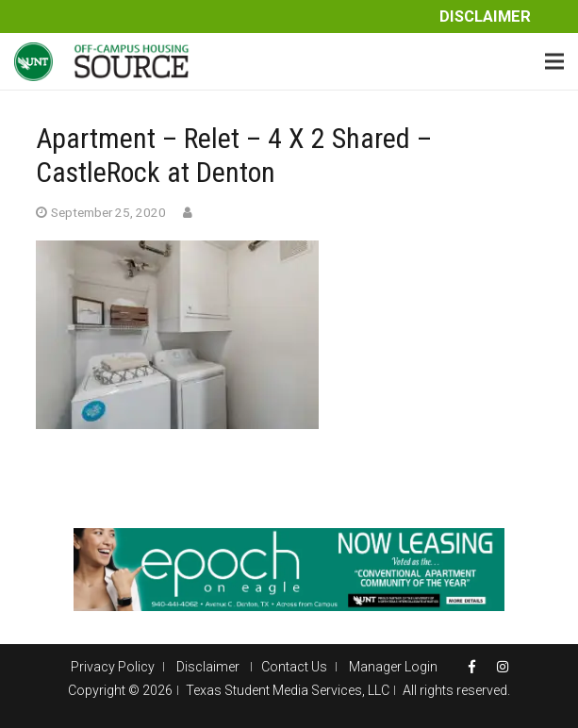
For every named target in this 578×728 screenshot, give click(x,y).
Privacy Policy (113, 667)
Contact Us (294, 667)
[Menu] (554, 61)
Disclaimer (485, 17)
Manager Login (393, 667)
